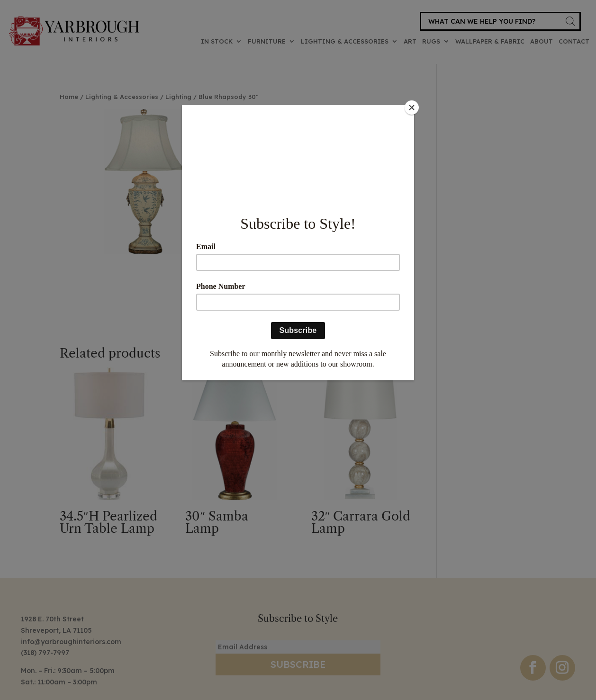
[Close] (412, 108)
